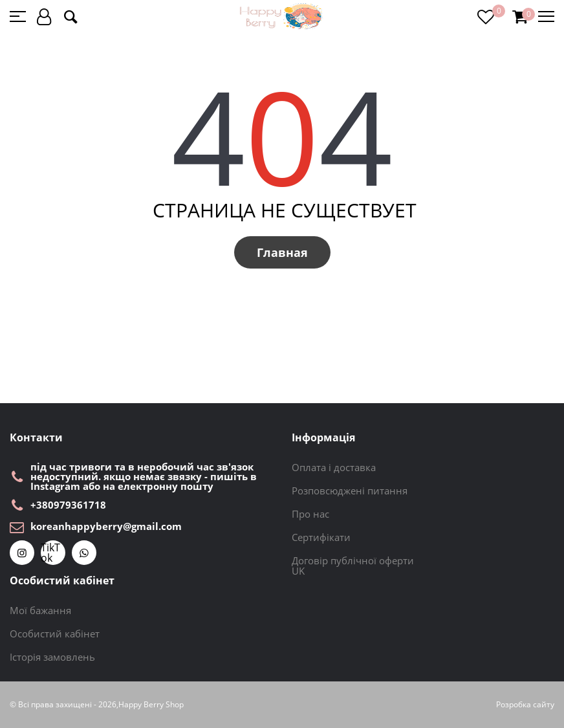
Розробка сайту (525, 705)
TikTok (50, 553)
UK (298, 571)
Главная (282, 252)
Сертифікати (321, 537)
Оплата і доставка (334, 467)
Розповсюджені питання (350, 491)
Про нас (310, 514)
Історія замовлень (52, 657)
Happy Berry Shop (151, 705)
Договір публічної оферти (353, 560)
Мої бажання (40, 610)
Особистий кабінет (55, 634)
